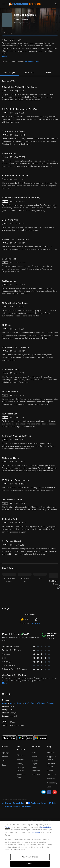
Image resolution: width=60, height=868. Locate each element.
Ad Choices (7, 803)
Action (5, 703)
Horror (20, 703)
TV (3, 761)
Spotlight (6, 753)
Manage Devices (20, 769)
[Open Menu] (4, 4)
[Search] (56, 4)
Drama (12, 703)
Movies (5, 757)
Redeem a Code (21, 776)
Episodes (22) (10, 73)
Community (24, 623)
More (4, 57)
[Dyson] (40, 587)
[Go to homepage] (25, 4)
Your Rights (36, 832)
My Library (21, 755)
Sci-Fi (27, 703)
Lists (34, 753)
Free (4, 765)
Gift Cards (36, 775)
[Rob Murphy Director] (9, 587)
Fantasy (50, 703)
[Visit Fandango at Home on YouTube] (55, 792)
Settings (20, 764)
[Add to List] (56, 19)
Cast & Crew (29, 73)
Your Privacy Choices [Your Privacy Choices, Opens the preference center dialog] (30, 857)
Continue (30, 864)
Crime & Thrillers (38, 703)
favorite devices (32, 61)
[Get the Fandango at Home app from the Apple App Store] (9, 738)
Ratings (48, 73)
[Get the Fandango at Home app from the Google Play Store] (26, 738)
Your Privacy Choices (39, 803)
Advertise (51, 779)
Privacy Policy (18, 803)
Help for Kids (26, 806)
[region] (30, 844)
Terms (8, 827)
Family (35, 757)
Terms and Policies (11, 806)
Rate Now (36, 623)
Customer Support (51, 765)
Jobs (49, 787)
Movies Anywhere (36, 769)
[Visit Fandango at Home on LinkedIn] (44, 792)
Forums (50, 770)
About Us (51, 753)
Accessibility (52, 783)
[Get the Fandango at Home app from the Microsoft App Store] (41, 738)
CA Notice (52, 803)
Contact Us (52, 775)
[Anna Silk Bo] (25, 587)
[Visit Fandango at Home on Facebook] (49, 792)
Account (21, 759)
